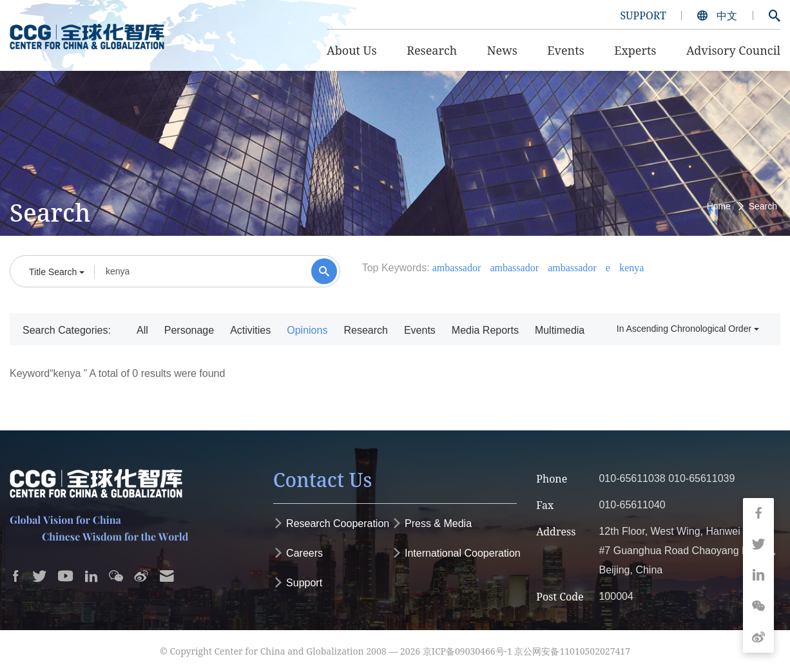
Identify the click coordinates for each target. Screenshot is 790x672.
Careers (298, 553)
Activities (250, 330)
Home (719, 206)
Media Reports (485, 330)
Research (365, 330)
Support (298, 583)
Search (763, 206)
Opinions (307, 330)
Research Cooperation (332, 523)
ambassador (457, 268)
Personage (189, 330)
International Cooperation (456, 553)
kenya (631, 268)
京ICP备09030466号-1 (467, 651)
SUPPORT (643, 15)
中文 (718, 15)
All (142, 330)
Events (420, 330)
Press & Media (432, 523)
